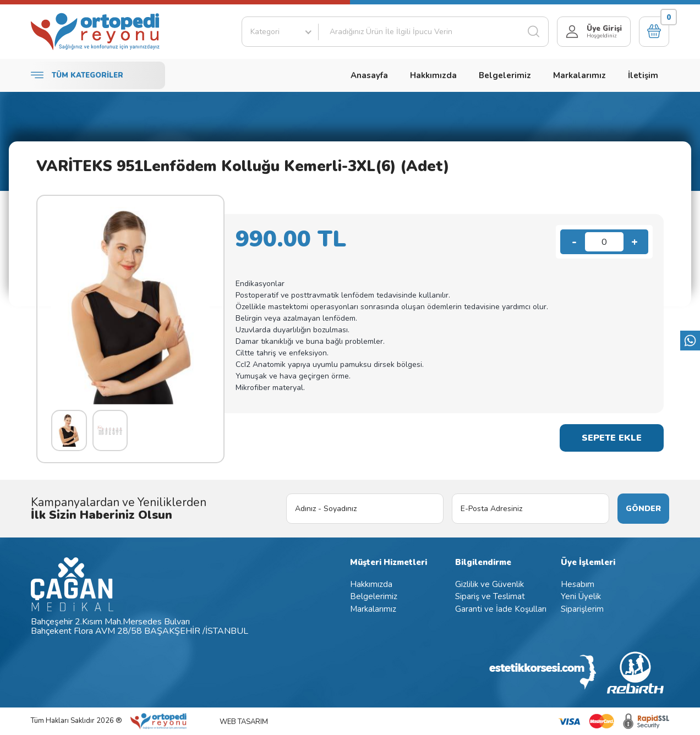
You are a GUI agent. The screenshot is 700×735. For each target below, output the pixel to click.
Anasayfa (369, 75)
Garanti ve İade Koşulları (501, 609)
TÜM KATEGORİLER (77, 75)
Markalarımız (579, 75)
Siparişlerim (582, 609)
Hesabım (578, 584)
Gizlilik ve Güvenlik (490, 584)
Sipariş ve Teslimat (490, 596)
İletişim (643, 75)
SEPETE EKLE (612, 438)
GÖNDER (643, 509)
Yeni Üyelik (581, 596)
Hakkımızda (433, 75)
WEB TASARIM (244, 722)
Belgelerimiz (505, 75)
